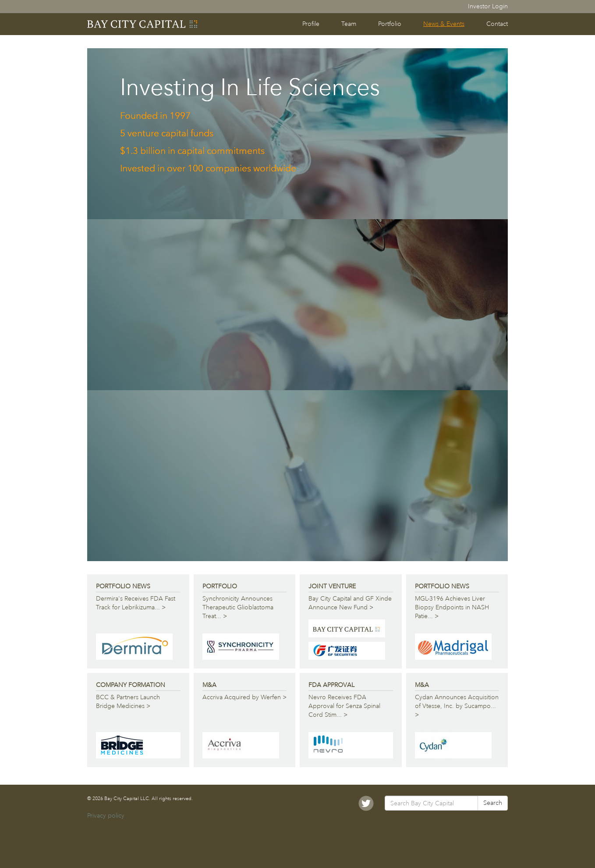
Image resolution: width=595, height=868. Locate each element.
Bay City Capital (143, 24)
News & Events (444, 24)
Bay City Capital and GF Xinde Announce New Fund (350, 603)
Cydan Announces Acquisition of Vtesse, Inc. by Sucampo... (457, 706)
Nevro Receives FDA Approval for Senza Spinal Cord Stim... (351, 706)
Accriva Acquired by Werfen (244, 698)
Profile (311, 24)
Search (493, 803)
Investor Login (488, 6)
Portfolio (390, 24)
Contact (497, 24)
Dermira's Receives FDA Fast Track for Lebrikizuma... (136, 603)
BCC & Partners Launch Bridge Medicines (138, 702)
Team (349, 24)
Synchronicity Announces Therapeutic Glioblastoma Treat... (241, 608)
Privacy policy (106, 816)
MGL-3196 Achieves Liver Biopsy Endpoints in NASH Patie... (453, 608)
